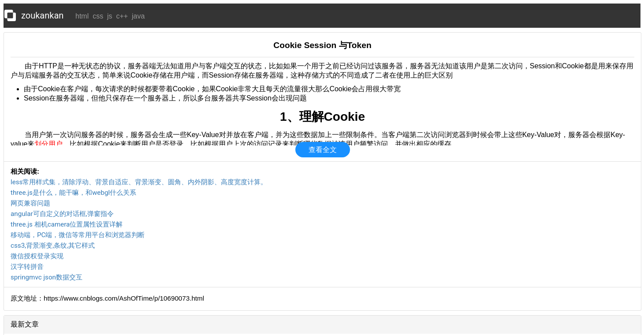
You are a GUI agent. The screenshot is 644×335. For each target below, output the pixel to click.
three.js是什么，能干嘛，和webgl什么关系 (73, 193)
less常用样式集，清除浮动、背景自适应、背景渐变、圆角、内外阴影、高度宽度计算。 (139, 182)
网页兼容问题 (30, 203)
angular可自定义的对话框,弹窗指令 (62, 214)
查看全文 (323, 150)
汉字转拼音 (27, 267)
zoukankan (42, 15)
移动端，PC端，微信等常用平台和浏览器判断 (78, 235)
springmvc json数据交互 (47, 277)
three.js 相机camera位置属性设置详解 (67, 224)
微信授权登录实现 (37, 256)
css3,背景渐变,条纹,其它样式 (53, 246)
